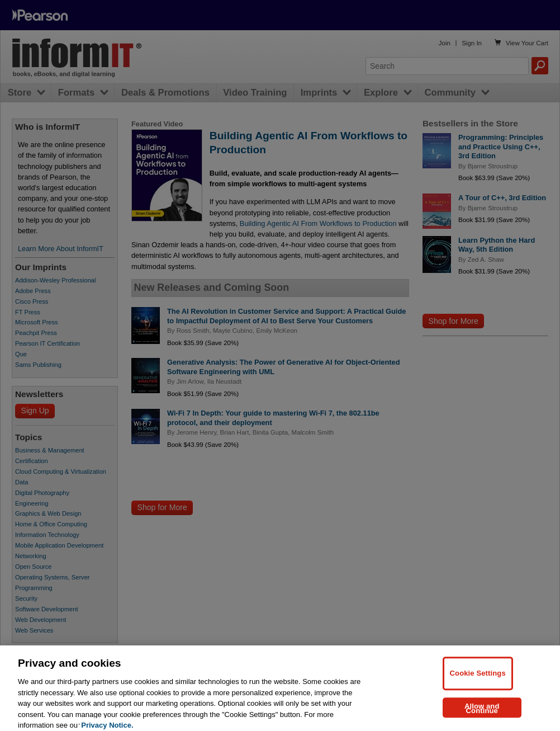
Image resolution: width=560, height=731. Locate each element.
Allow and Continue (482, 714)
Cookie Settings (478, 679)
